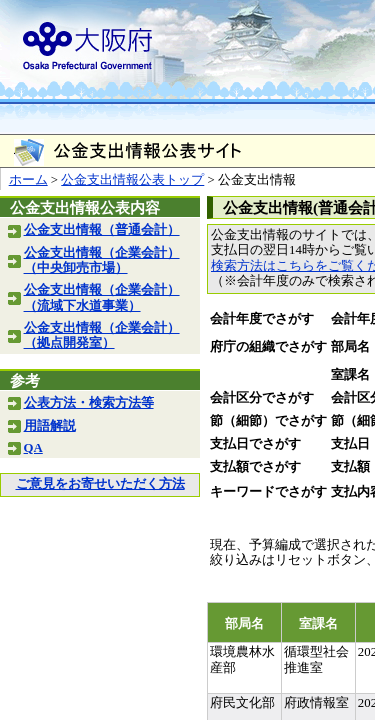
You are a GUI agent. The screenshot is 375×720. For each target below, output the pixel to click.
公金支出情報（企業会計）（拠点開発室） (102, 335)
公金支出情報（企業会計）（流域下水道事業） (102, 297)
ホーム (28, 180)
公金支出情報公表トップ (132, 180)
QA (33, 448)
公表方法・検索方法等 (89, 403)
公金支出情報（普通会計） (102, 230)
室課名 (350, 375)
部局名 (350, 347)
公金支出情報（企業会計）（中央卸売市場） (102, 260)
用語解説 (50, 426)
